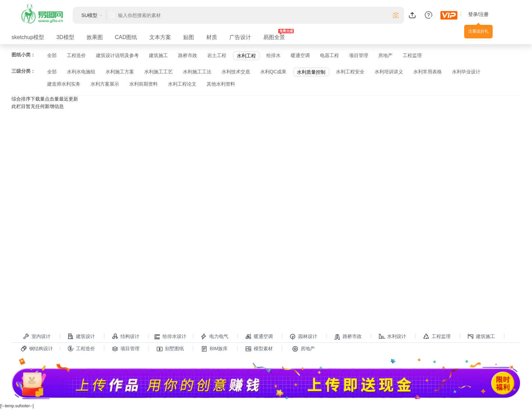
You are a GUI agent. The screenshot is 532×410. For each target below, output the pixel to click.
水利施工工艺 (158, 72)
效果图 (95, 37)
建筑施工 (158, 55)
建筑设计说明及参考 (117, 55)
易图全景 (274, 37)
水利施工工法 (197, 72)
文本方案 (160, 37)
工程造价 (76, 55)
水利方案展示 (105, 84)
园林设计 (304, 337)
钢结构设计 (37, 349)
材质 (212, 37)
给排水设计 (170, 337)
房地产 (385, 55)
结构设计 (126, 337)
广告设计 (240, 37)
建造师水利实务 (64, 84)
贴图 (189, 37)
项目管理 (359, 55)
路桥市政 (188, 55)
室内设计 (37, 337)
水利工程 (246, 56)
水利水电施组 (81, 72)
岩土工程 (217, 55)
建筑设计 (81, 337)
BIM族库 (215, 349)
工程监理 (412, 55)
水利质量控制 (311, 72)
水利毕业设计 (466, 72)
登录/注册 (478, 14)
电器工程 (329, 55)
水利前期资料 (144, 84)
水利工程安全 (350, 72)
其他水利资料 (221, 84)
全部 (52, 55)
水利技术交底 (236, 72)
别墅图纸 (170, 349)
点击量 (52, 99)
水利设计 (393, 337)
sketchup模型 (28, 37)
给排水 (273, 55)
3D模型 (65, 37)
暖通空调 (300, 55)
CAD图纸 (126, 37)
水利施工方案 (120, 72)
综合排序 (21, 99)
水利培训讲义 (389, 72)
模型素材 (259, 349)
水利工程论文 (182, 84)
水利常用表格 (427, 72)
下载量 (38, 99)
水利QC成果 (273, 72)
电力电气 (215, 337)
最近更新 (69, 99)
